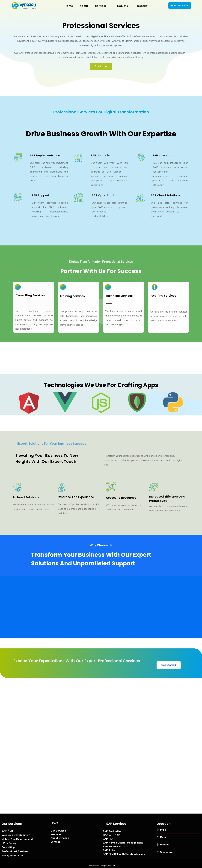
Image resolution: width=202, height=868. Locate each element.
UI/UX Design (9, 843)
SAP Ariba (109, 850)
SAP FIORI (109, 839)
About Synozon (60, 838)
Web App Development (16, 835)
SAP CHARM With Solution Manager (125, 854)
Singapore (166, 852)
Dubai (164, 837)
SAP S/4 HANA (112, 831)
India (163, 830)
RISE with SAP (111, 835)
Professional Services (15, 851)
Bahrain (165, 845)
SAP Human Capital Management (123, 843)
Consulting (8, 847)
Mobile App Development (17, 839)
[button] (177, 830)
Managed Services (13, 856)
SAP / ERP (8, 831)
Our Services (58, 831)
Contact (55, 842)
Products (56, 835)
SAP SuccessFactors (115, 847)
